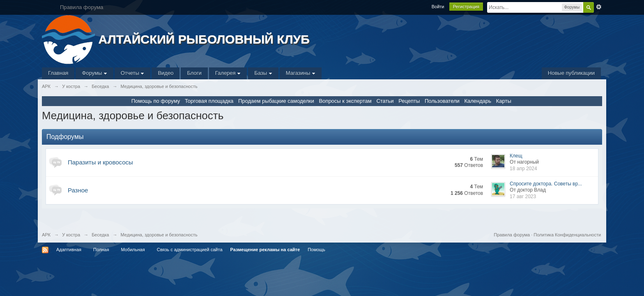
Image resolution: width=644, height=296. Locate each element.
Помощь (316, 250)
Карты (504, 101)
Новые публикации (571, 73)
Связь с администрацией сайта (190, 250)
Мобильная (133, 250)
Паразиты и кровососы (100, 162)
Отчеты (133, 73)
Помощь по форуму (156, 101)
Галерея (228, 73)
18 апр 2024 (523, 169)
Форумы (94, 73)
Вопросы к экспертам (345, 101)
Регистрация (466, 7)
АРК (46, 235)
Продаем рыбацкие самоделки (276, 101)
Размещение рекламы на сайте (265, 250)
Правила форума (512, 235)
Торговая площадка (209, 101)
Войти (438, 7)
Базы (263, 73)
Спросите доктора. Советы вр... (546, 184)
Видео (166, 73)
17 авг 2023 (523, 197)
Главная (58, 73)
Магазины (301, 73)
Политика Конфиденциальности (567, 235)
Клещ (516, 156)
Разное (78, 190)
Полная (101, 250)
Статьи (385, 101)
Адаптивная (69, 250)
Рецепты (409, 101)
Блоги (194, 73)
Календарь (478, 101)
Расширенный (599, 7)
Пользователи (442, 101)
